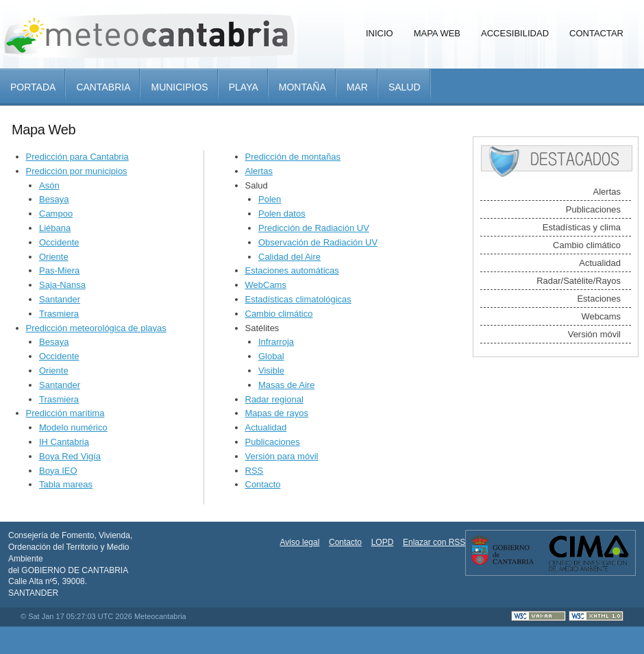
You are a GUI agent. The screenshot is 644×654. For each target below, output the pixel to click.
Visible (271, 371)
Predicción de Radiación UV (314, 228)
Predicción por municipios (77, 171)
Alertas (259, 171)
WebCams (266, 285)
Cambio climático (279, 314)
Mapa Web (437, 33)
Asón (49, 185)
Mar (357, 87)
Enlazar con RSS (434, 542)
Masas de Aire (286, 385)
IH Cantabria (64, 442)
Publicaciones (273, 442)
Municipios (179, 87)
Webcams (601, 316)
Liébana (55, 228)
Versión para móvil (282, 456)
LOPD (383, 542)
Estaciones (599, 299)
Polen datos (282, 214)
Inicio (380, 33)
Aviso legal (300, 542)
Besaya (54, 199)
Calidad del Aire (289, 257)
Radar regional (274, 399)
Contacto (263, 484)
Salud (405, 87)
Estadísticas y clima (582, 227)
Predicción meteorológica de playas (96, 328)
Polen (270, 199)
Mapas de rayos (277, 413)
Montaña (302, 87)
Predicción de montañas (293, 157)
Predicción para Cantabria (77, 157)
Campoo (56, 214)
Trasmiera (59, 314)
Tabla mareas (66, 484)
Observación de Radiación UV (318, 242)
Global (271, 356)
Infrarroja (276, 342)
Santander (60, 299)
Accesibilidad (515, 33)
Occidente (59, 242)
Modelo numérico (73, 427)
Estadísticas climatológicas (298, 299)
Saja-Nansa (62, 285)
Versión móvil (594, 334)
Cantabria (103, 87)
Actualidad (266, 427)
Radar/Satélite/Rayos (579, 281)
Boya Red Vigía (70, 456)
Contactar (596, 33)
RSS (255, 471)
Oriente (54, 257)
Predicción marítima (65, 413)
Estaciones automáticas (292, 270)
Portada (33, 87)
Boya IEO (58, 471)
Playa (244, 87)
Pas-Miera (59, 270)
